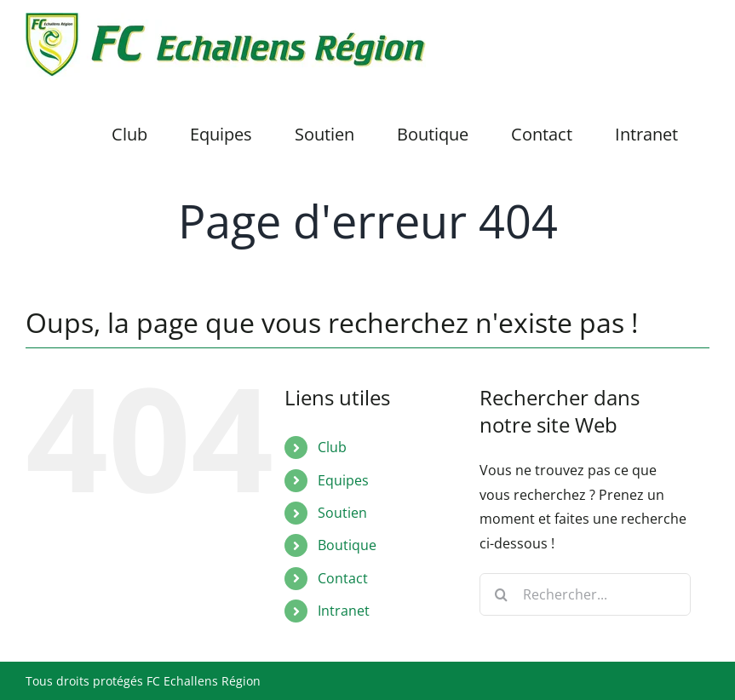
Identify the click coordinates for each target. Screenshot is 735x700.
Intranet (344, 611)
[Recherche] (501, 594)
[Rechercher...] (585, 594)
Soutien (342, 513)
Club (332, 447)
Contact (343, 578)
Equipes (343, 480)
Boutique (347, 545)
